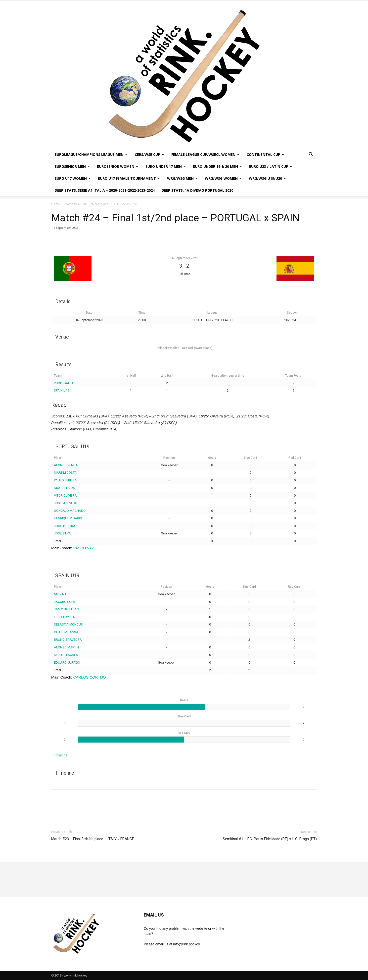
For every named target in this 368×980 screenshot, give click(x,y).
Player (58, 458)
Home (56, 204)
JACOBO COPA (65, 602)
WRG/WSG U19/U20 (267, 178)
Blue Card (251, 458)
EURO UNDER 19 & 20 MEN (217, 166)
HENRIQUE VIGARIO (68, 518)
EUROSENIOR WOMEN (118, 166)
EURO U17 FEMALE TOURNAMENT (129, 178)
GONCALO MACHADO (70, 511)
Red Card (295, 458)
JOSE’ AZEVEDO (66, 503)
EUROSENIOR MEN (72, 166)
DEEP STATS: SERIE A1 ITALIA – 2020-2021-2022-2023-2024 (105, 190)
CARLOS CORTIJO (89, 677)
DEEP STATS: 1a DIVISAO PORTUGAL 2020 (197, 190)
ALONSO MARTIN (66, 647)
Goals (212, 458)
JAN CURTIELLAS (66, 609)
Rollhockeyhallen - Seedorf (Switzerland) (184, 348)
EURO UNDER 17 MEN (166, 166)
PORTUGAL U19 (65, 383)
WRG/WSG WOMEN (223, 178)
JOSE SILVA (62, 533)
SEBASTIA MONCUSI (69, 624)
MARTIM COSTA (65, 473)
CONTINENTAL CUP (265, 154)
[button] (311, 155)
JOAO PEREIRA (65, 526)
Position (169, 458)
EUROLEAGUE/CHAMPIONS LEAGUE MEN (91, 154)
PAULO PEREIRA (65, 480)
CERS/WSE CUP (149, 154)
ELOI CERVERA (64, 617)
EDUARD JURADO (67, 663)
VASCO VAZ (84, 548)
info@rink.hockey (186, 944)
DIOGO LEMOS (64, 488)
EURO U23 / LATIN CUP (271, 166)
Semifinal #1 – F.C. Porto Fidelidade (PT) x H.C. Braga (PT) (270, 839)
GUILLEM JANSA (66, 632)
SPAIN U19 (62, 390)
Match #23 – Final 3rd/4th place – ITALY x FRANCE (93, 839)
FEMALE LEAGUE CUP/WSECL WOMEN (205, 154)
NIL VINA (60, 594)
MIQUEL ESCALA (66, 655)
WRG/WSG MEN (182, 178)
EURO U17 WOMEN (73, 178)
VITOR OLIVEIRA (65, 495)
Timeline (61, 755)
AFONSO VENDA (66, 465)
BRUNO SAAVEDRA (68, 640)
